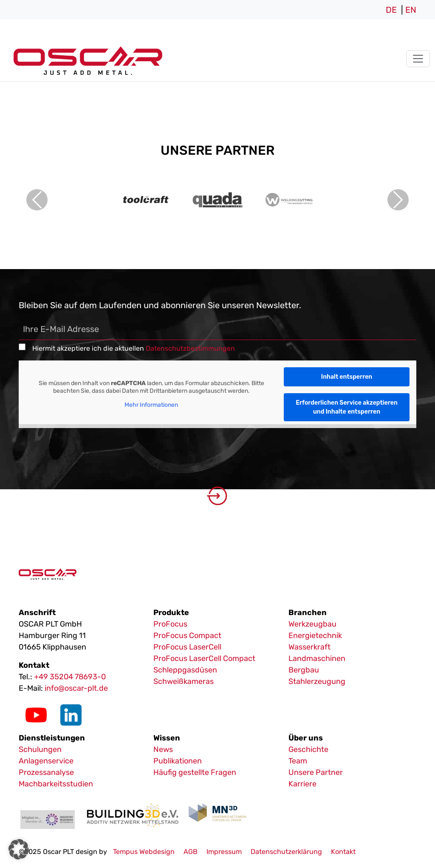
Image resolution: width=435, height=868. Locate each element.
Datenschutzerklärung (286, 852)
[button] (19, 849)
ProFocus (170, 624)
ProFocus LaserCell (187, 647)
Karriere (302, 784)
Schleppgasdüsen (185, 670)
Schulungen (40, 749)
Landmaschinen (317, 658)
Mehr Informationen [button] (151, 405)
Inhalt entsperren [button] (347, 377)
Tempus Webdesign (144, 852)
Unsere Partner (316, 772)
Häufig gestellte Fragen (195, 772)
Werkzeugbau (312, 624)
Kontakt (343, 852)
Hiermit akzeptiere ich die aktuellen (134, 348)
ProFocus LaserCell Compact (204, 658)
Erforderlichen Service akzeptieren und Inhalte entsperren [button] (347, 407)
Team (298, 761)
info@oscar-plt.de (76, 688)
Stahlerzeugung (317, 681)
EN (411, 10)
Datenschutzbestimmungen (190, 348)
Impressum (224, 852)
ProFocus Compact (187, 635)
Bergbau (304, 670)
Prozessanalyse (46, 772)
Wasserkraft (309, 647)
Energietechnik (315, 635)
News (163, 749)
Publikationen (178, 761)
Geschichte (308, 749)
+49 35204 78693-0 (70, 677)
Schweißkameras (184, 681)
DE (391, 10)
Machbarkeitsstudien (56, 784)
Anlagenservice (46, 761)
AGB (191, 852)
